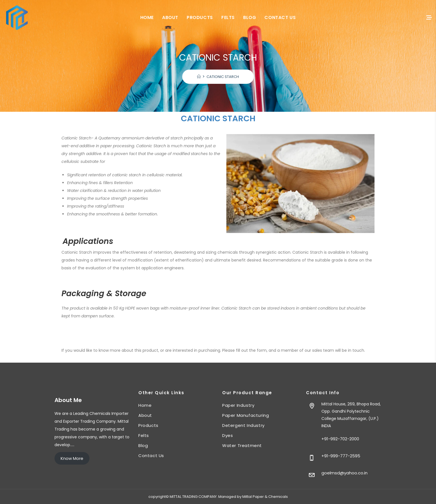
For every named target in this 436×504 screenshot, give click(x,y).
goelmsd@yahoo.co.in (344, 473)
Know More (72, 458)
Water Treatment (242, 445)
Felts (144, 435)
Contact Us (151, 456)
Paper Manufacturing (246, 415)
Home (145, 405)
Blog (143, 445)
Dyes (228, 435)
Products (148, 425)
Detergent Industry (243, 425)
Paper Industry (238, 405)
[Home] (199, 77)
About (145, 415)
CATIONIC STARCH (223, 77)
